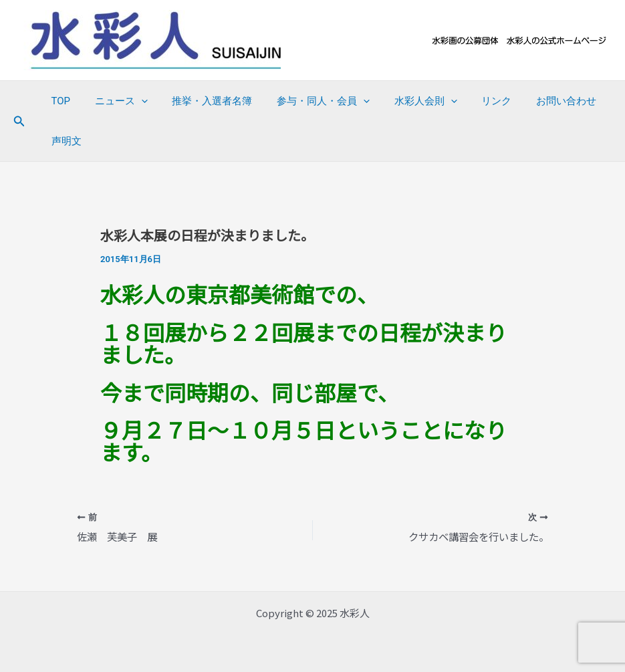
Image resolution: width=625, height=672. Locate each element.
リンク (472, 101)
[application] (135, 101)
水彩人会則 (406, 101)
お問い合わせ (537, 101)
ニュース (115, 101)
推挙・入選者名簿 (201, 101)
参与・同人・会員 (308, 101)
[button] (19, 121)
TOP (58, 101)
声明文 (64, 141)
